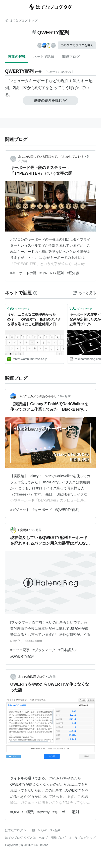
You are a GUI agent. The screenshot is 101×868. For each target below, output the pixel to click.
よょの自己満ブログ (32, 677)
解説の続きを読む (50, 100)
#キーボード (42, 510)
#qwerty (43, 812)
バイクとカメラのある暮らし (38, 396)
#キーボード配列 (66, 812)
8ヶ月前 (36, 530)
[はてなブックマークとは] (35, 293)
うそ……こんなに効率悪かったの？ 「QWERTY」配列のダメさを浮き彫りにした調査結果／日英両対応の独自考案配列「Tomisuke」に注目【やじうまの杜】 (34, 320)
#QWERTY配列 (52, 273)
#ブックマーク (44, 650)
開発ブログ (58, 838)
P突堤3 (23, 530)
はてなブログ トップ (21, 21)
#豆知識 (73, 273)
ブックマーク (19, 308)
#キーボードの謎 (23, 273)
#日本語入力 (68, 650)
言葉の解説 (17, 57)
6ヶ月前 (66, 396)
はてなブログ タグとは (20, 838)
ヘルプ (43, 838)
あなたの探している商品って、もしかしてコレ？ (51, 157)
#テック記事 (20, 650)
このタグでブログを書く (77, 45)
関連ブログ (71, 57)
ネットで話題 (44, 57)
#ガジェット (20, 510)
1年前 (52, 677)
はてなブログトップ (82, 838)
